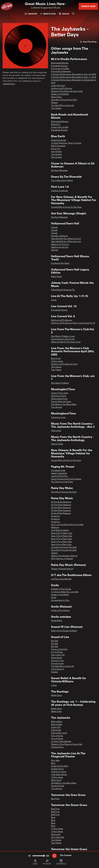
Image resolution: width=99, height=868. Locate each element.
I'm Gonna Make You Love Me (65, 592)
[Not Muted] (29, 856)
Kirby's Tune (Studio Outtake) (64, 631)
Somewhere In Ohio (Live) (63, 339)
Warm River (56, 277)
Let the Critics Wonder (61, 742)
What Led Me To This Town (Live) (66, 342)
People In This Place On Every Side (67, 91)
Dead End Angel (59, 140)
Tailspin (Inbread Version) (62, 569)
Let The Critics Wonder (61, 579)
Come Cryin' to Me (60, 127)
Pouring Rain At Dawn (61, 402)
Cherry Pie (56, 727)
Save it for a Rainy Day (61, 545)
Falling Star (56, 431)
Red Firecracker (58, 146)
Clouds (54, 227)
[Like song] (88, 42)
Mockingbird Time (59, 399)
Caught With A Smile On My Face (66, 207)
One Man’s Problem (60, 383)
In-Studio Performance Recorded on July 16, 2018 (73, 74)
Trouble (54, 672)
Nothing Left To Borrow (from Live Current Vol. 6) (73, 323)
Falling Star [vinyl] (59, 733)
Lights (54, 685)
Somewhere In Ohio (60, 600)
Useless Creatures (59, 191)
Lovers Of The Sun (59, 476)
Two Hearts (56, 108)
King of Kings (57, 736)
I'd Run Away (57, 361)
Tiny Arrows (57, 407)
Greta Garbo (57, 621)
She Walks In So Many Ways (64, 405)
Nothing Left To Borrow (62, 89)
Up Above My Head (60, 263)
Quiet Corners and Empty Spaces (66, 479)
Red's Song (56, 97)
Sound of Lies (57, 661)
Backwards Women (60, 63)
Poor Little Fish (58, 655)
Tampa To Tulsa (58, 786)
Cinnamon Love (58, 418)
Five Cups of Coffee (60, 69)
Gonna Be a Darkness (61, 72)
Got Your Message (59, 171)
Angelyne (55, 516)
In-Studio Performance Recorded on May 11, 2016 (74, 77)
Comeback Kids (58, 471)
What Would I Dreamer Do (63, 290)
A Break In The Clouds (61, 589)
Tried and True (57, 747)
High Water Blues (59, 775)
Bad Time (55, 799)
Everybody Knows (59, 66)
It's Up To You (57, 652)
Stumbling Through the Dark (64, 492)
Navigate (31, 14)
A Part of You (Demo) (60, 611)
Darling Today (57, 444)
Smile (54, 300)
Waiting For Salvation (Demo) (64, 556)
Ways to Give (48, 14)
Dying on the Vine (59, 649)
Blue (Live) (56, 359)
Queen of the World (60, 94)
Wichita (55, 250)
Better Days (56, 695)
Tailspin (54, 103)
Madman (55, 528)
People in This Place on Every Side (67, 744)
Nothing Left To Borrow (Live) (64, 364)
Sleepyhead (56, 658)
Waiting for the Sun (60, 247)
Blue (53, 763)
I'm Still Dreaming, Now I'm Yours (66, 143)
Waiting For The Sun (60, 244)
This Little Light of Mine (62, 181)
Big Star (55, 641)
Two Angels (56, 152)
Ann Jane (55, 760)
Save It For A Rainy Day (62, 533)
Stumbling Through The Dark (64, 100)
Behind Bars (57, 722)
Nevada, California (59, 236)
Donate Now (88, 6)
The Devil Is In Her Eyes (62, 482)
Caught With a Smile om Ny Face (66, 461)
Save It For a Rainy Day (61, 539)
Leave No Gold (58, 86)
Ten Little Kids (57, 837)
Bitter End (56, 124)
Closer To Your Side (60, 393)
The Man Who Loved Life (62, 106)
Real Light (56, 835)
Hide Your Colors (59, 396)
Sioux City (56, 149)
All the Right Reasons (61, 508)
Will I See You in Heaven (62, 559)
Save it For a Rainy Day (61, 542)
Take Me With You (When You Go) (66, 239)
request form (9, 84)
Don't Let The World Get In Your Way (67, 525)
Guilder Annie (57, 769)
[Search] (73, 14)
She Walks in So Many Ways (64, 783)
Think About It (57, 669)
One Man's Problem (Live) (63, 336)
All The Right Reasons (61, 502)
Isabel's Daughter (59, 473)
